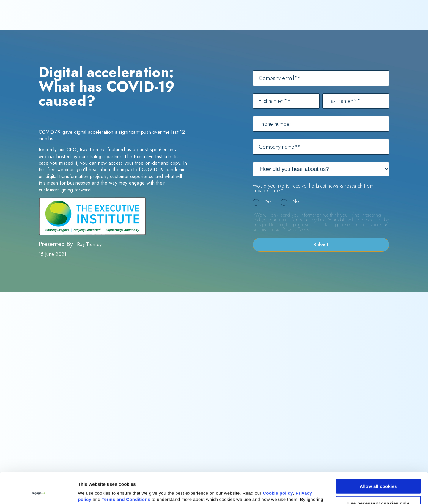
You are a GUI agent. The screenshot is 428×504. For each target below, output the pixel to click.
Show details (92, 493)
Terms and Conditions (126, 470)
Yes (268, 201)
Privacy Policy (296, 229)
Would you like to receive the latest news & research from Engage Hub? (313, 188)
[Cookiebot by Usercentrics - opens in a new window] (38, 492)
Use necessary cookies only (378, 474)
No (296, 201)
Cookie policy (278, 464)
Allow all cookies (378, 457)
